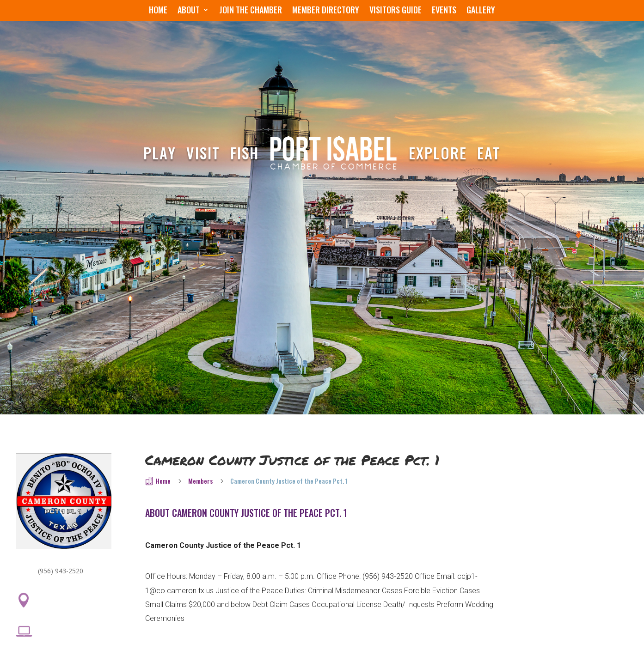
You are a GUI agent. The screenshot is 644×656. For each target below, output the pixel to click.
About (189, 11)
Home (158, 11)
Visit (203, 153)
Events (444, 11)
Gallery (481, 11)
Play (160, 153)
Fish (245, 153)
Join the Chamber (251, 11)
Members (200, 481)
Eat (489, 153)
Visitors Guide (396, 11)
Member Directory (326, 11)
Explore (438, 153)
